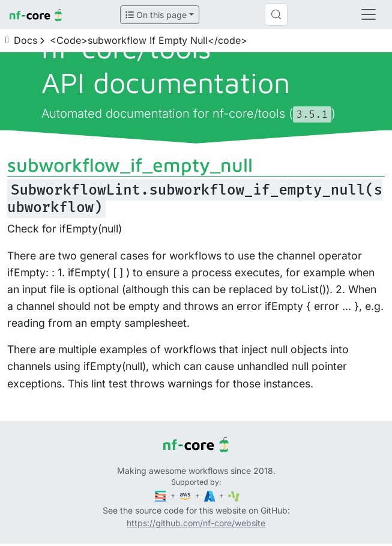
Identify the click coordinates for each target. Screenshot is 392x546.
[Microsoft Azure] (211, 495)
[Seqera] (161, 495)
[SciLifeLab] (234, 495)
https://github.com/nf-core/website (196, 523)
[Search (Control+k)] (276, 14)
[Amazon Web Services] (186, 495)
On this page (156, 15)
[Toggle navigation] (369, 14)
